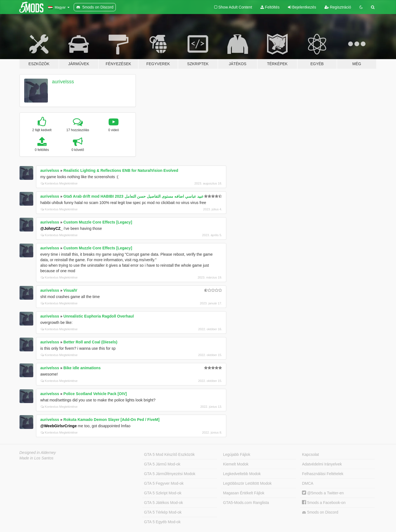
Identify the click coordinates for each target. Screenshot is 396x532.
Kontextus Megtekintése (59, 183)
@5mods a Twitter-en (323, 493)
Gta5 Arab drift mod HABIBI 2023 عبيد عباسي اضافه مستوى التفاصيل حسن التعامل (134, 196)
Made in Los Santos (37, 458)
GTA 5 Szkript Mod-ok (163, 493)
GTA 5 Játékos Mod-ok (163, 503)
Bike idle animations (82, 368)
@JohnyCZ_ (52, 228)
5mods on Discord (320, 512)
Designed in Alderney (38, 453)
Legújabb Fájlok (237, 454)
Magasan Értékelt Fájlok (244, 493)
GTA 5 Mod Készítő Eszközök (169, 454)
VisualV (70, 290)
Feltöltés (270, 7)
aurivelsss (63, 82)
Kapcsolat (310, 454)
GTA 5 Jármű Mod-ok (162, 464)
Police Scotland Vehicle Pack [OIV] (95, 394)
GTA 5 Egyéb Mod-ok (162, 522)
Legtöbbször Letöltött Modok (247, 483)
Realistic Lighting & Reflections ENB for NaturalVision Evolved (121, 170)
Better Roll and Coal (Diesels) (90, 342)
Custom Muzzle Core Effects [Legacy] (98, 222)
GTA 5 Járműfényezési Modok (170, 474)
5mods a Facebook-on (324, 503)
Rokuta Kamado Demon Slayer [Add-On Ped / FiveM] (112, 420)
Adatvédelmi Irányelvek (322, 464)
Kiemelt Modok (236, 464)
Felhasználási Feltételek (323, 474)
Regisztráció (338, 7)
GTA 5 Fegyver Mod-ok (164, 483)
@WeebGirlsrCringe (59, 426)
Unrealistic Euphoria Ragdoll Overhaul (99, 316)
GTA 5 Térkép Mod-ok (163, 512)
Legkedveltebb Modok (242, 474)
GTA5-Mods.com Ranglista (246, 503)
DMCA (308, 483)
